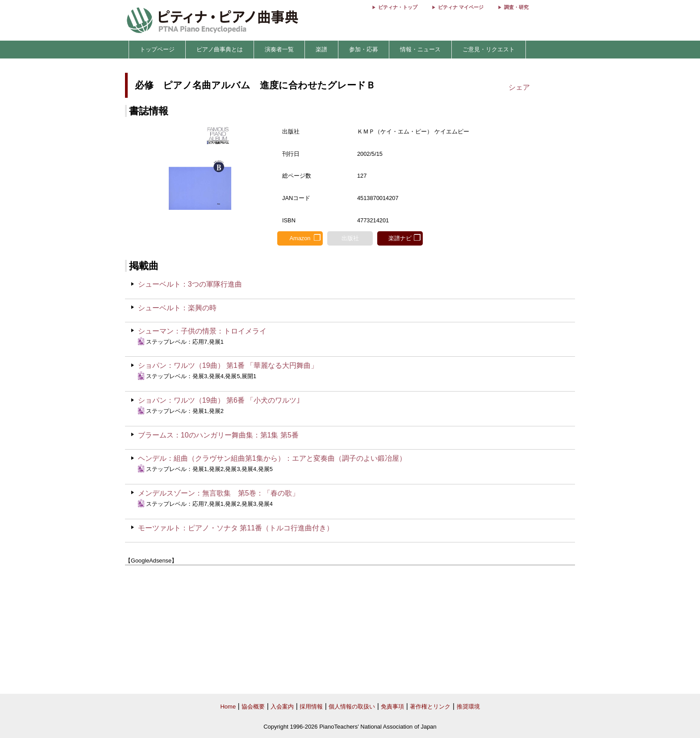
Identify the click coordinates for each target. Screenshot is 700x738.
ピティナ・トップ (398, 7)
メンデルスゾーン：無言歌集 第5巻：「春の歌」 (219, 493)
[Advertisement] (350, 630)
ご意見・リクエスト (489, 49)
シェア (519, 87)
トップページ (157, 49)
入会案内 (282, 707)
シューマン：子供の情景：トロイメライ (202, 331)
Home (228, 707)
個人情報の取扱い (352, 707)
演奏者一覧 (279, 49)
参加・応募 (364, 49)
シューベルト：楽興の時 (177, 308)
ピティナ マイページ (461, 7)
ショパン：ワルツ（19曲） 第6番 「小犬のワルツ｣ (219, 400)
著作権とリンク (430, 707)
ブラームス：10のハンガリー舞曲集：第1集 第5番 (218, 435)
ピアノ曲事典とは (220, 49)
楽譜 (321, 49)
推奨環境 (468, 707)
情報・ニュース (420, 49)
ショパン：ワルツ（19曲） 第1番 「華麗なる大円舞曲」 (228, 365)
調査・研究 (516, 7)
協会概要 (253, 707)
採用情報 (311, 707)
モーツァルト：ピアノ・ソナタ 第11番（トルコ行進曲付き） (236, 528)
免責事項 (392, 707)
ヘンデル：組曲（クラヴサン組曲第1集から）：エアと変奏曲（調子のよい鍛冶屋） (272, 458)
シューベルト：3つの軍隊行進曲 (190, 284)
